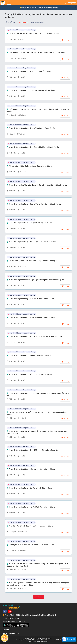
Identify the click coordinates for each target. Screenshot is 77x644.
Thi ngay (65, 40)
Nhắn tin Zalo (69, 639)
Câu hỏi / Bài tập (37, 22)
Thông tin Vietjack (11, 634)
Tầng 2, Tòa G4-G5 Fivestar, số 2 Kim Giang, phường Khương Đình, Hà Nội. (31, 615)
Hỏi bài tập (5, 637)
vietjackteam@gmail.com (16, 621)
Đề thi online (23, 22)
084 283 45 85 (13, 618)
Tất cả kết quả (10, 22)
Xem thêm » (39, 597)
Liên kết (7, 630)
